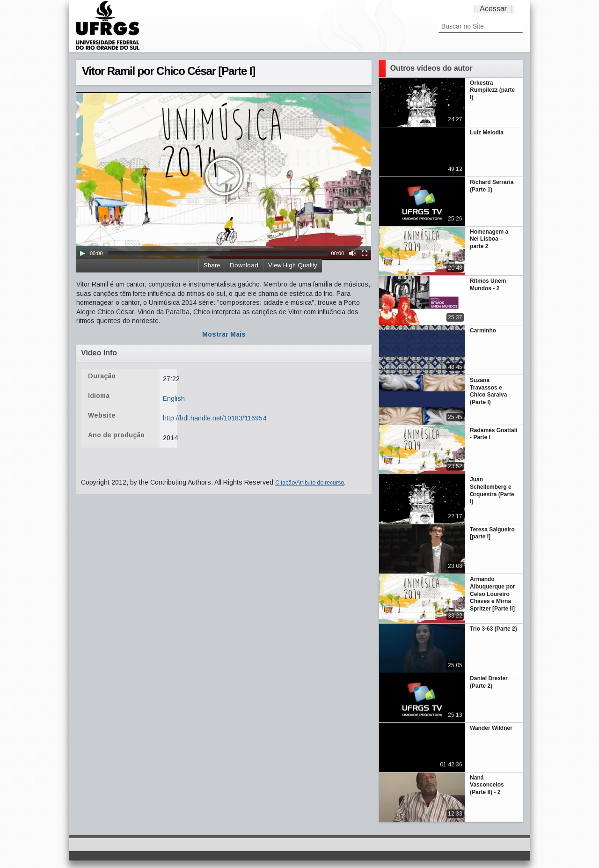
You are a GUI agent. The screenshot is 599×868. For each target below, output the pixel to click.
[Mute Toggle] (352, 253)
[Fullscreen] (365, 253)
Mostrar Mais (224, 334)
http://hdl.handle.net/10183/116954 (215, 418)
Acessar (493, 9)
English (174, 398)
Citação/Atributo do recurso (310, 483)
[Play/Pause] (82, 253)
